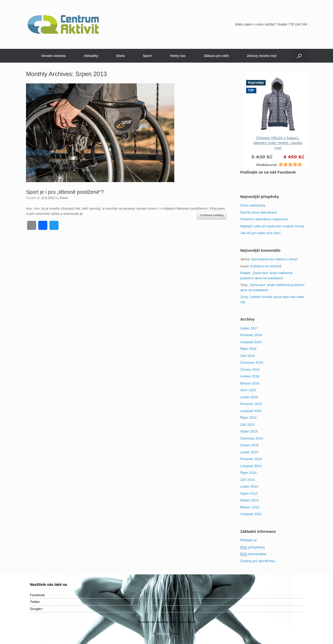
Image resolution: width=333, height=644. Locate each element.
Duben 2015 (249, 445)
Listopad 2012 (251, 514)
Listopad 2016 (251, 342)
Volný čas (178, 56)
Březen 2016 (250, 383)
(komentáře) (253, 554)
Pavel (64, 198)
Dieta (120, 56)
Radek (245, 273)
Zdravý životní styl (262, 56)
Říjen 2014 (248, 473)
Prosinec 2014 (251, 459)
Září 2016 (247, 356)
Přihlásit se (248, 540)
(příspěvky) (252, 547)
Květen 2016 (250, 376)
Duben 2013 (249, 500)
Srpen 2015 (249, 431)
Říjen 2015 (248, 418)
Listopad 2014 (251, 466)
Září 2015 (247, 425)
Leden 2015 (249, 452)
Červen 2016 (250, 370)
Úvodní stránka (54, 56)
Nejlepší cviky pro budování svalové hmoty (272, 226)
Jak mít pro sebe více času (260, 233)
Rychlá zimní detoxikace (258, 212)
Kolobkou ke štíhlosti (266, 266)
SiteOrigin (163, 634)
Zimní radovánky (253, 205)
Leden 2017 (249, 328)
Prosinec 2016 (251, 335)
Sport (147, 56)
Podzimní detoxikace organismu (264, 219)
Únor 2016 (248, 390)
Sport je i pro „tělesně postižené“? (65, 192)
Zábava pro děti (216, 56)
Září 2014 (247, 480)
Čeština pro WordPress (258, 561)
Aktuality (91, 56)
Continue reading (212, 215)
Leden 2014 (249, 486)
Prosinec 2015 (251, 404)
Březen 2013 (250, 507)
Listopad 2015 (251, 411)
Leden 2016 (249, 397)
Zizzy (244, 297)
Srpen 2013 (249, 493)
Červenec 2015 (252, 438)
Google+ (36, 609)
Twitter (35, 602)
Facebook (37, 595)
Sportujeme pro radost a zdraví (274, 259)
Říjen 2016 (248, 349)
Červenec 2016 (252, 363)
